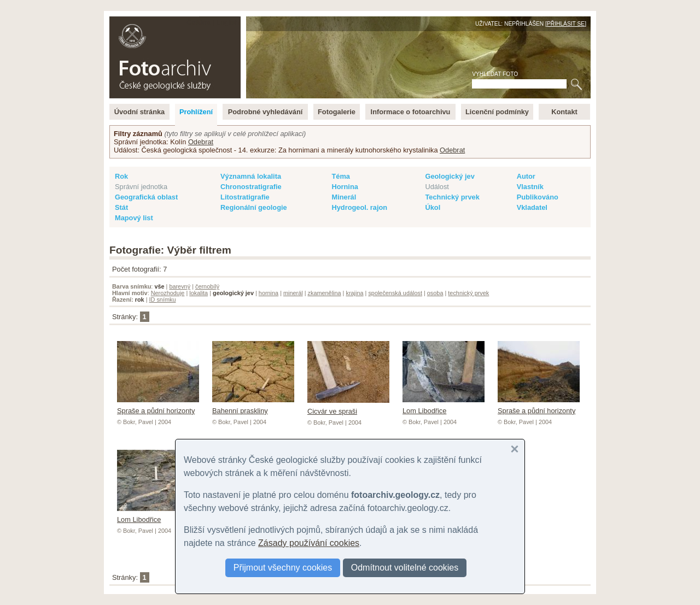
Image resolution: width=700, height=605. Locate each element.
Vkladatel (532, 207)
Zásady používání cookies (309, 543)
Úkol (433, 207)
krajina (354, 293)
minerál (293, 293)
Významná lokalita (251, 176)
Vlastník (530, 187)
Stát (121, 207)
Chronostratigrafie (251, 187)
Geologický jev (450, 176)
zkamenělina (325, 293)
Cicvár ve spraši (348, 407)
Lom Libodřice (444, 407)
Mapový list (134, 218)
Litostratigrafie (245, 197)
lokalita (199, 293)
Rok (121, 176)
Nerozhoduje (168, 293)
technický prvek (468, 293)
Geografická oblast (146, 197)
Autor (526, 176)
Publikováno (538, 197)
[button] (515, 449)
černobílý (207, 286)
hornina (269, 293)
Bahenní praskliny (253, 407)
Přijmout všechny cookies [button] (283, 568)
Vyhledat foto (495, 74)
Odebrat (201, 142)
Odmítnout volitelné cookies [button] (405, 568)
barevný (180, 286)
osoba (435, 293)
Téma (340, 176)
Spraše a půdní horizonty (158, 407)
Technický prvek (452, 197)
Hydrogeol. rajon (359, 207)
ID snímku (163, 299)
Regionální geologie (254, 207)
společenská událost (395, 293)
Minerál (344, 197)
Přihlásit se (566, 24)
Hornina (345, 187)
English (227, 22)
